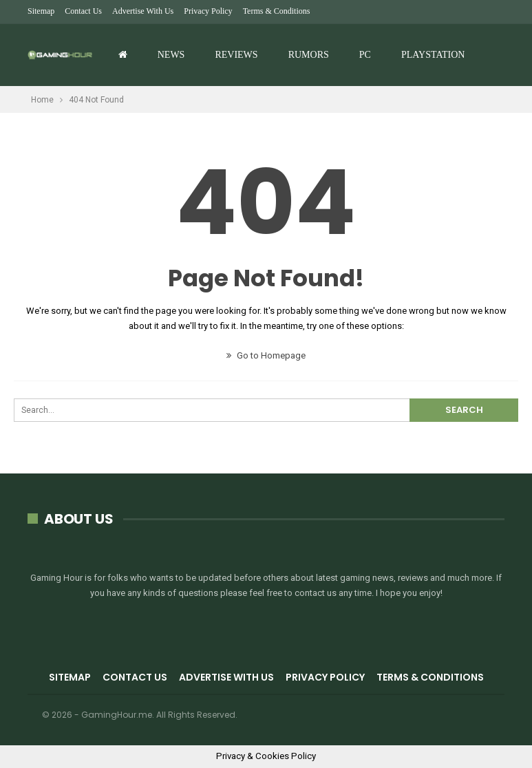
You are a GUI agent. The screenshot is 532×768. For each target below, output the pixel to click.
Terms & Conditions (277, 11)
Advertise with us (143, 11)
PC (365, 55)
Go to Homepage (266, 355)
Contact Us (83, 11)
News (171, 55)
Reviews (236, 55)
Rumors (309, 55)
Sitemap (41, 11)
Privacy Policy (208, 11)
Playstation (433, 55)
